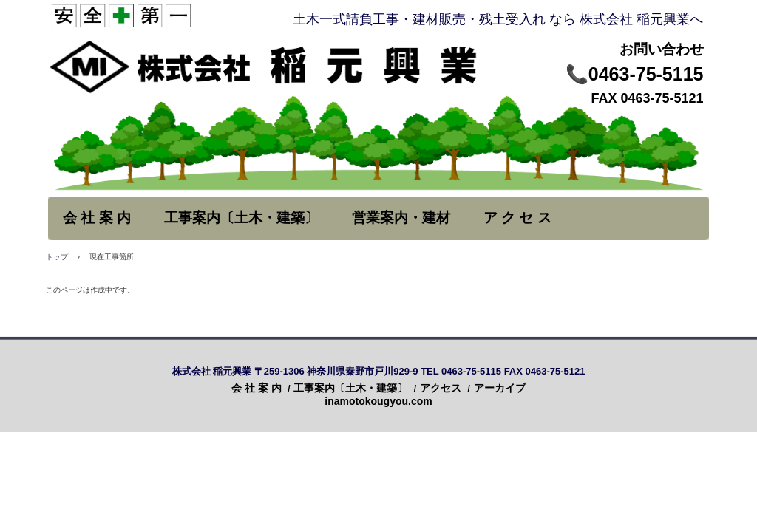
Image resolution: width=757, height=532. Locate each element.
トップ (57, 257)
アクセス (441, 388)
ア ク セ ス (517, 218)
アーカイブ (500, 388)
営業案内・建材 (401, 218)
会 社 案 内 (97, 218)
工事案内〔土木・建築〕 (241, 218)
